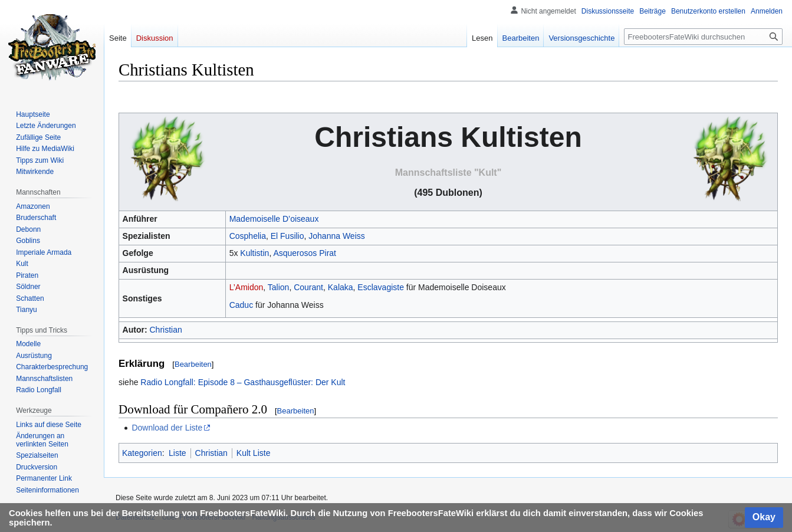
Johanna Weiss (336, 236)
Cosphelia (248, 236)
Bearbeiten (193, 364)
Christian (165, 330)
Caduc (241, 305)
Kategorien (142, 453)
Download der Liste (167, 428)
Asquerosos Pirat (305, 253)
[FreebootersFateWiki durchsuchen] (703, 37)
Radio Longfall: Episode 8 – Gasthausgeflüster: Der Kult (243, 382)
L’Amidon (247, 287)
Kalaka (341, 287)
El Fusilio (287, 236)
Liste (178, 453)
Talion (279, 287)
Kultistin (254, 253)
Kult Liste (254, 453)
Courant (308, 287)
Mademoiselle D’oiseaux (274, 219)
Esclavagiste (381, 287)
